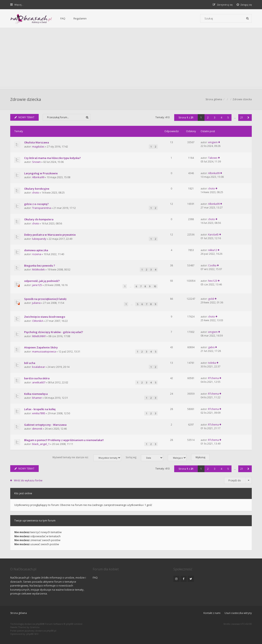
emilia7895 (39, 413)
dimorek (37, 429)
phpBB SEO (32, 634)
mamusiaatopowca (44, 351)
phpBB (39, 624)
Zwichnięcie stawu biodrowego (45, 317)
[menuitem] (244, 5)
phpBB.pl (51, 631)
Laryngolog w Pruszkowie (41, 173)
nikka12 (213, 250)
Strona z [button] (186, 118)
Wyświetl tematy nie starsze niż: (87, 458)
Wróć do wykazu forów (28, 480)
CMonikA (38, 321)
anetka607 (39, 382)
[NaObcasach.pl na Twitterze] (191, 579)
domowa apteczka (36, 250)
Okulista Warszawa (37, 142)
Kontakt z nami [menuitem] (212, 613)
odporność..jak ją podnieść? (42, 281)
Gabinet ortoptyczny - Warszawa (45, 425)
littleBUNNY (39, 336)
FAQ (63, 18)
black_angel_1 (41, 444)
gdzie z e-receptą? (36, 204)
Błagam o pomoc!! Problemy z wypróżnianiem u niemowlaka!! (64, 440)
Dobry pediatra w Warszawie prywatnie (50, 235)
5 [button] (228, 118)
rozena (37, 254)
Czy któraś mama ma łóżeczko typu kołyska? (53, 158)
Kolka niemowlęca (36, 394)
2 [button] (208, 118)
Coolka (212, 265)
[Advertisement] (131, 58)
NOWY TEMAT (24, 117)
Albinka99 (38, 177)
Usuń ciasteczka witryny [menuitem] (238, 613)
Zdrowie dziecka (26, 99)
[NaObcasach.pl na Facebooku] (184, 579)
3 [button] (215, 118)
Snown (36, 162)
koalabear (39, 367)
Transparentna (42, 208)
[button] (248, 118)
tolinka (212, 363)
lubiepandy (39, 239)
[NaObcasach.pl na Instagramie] (176, 579)
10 (155, 286)
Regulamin (80, 18)
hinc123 (213, 281)
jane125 (37, 285)
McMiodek (38, 269)
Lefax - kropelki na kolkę (40, 409)
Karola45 (213, 235)
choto (36, 193)
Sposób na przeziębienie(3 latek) (45, 299)
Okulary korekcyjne (37, 189)
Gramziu (35, 627)
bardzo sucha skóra (37, 378)
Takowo (213, 158)
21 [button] (242, 118)
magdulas (38, 146)
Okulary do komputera (39, 219)
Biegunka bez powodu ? (40, 266)
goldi (211, 299)
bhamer (37, 398)
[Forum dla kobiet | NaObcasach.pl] (31, 19)
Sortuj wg (144, 458)
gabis (211, 347)
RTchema (213, 378)
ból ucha (30, 363)
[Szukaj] (247, 18)
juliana (36, 303)
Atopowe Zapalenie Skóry (41, 347)
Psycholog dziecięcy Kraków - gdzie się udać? (54, 332)
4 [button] (221, 118)
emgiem (213, 142)
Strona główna (19, 613)
